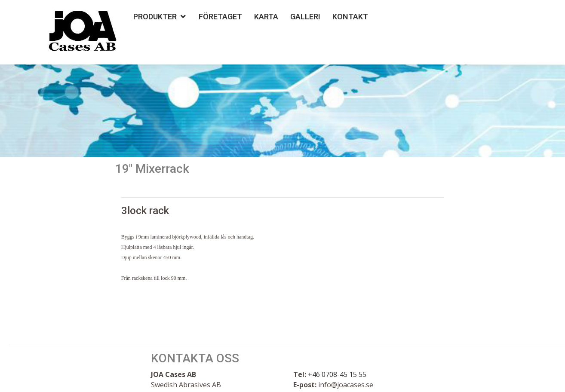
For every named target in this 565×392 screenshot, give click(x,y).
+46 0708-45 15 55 (337, 374)
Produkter (155, 17)
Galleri (305, 17)
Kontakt (350, 17)
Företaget (220, 17)
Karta (266, 17)
